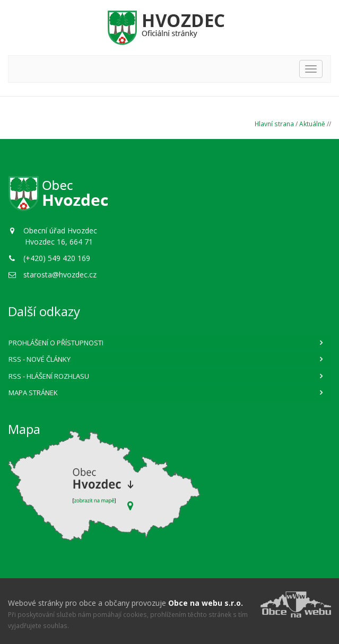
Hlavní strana (274, 124)
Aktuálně (312, 124)
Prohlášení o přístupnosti (56, 343)
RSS (40, 359)
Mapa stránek (33, 393)
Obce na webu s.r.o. (206, 603)
